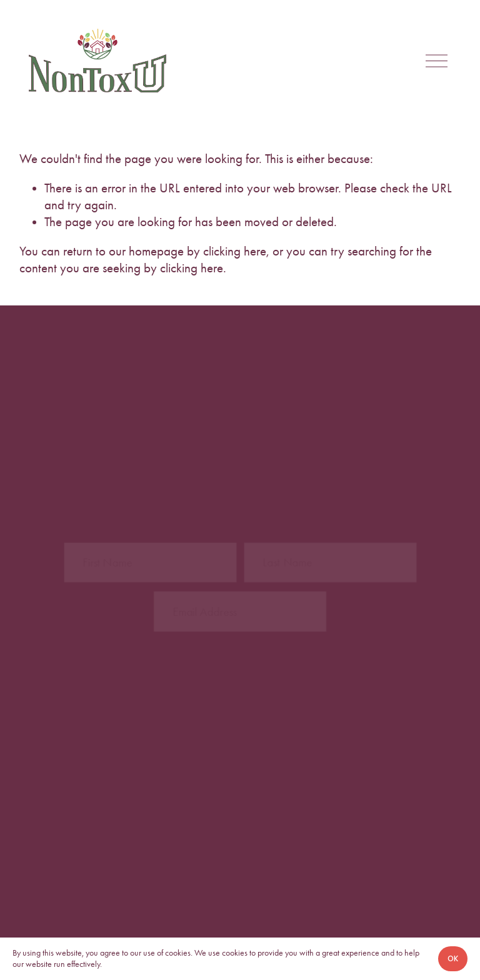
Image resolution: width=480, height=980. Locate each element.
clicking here (235, 251)
